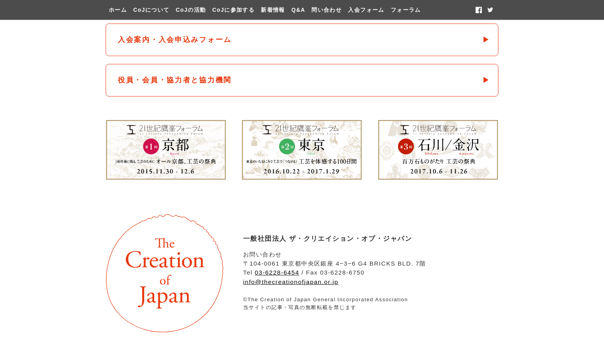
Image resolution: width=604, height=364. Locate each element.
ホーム (118, 10)
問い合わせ (327, 10)
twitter (490, 10)
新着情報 (273, 10)
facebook (479, 10)
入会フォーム (366, 10)
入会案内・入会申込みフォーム (175, 40)
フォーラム (406, 10)
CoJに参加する (234, 10)
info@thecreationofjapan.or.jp (291, 282)
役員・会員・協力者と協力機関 (175, 80)
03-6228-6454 (277, 272)
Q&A (298, 10)
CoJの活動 (191, 10)
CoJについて (151, 10)
